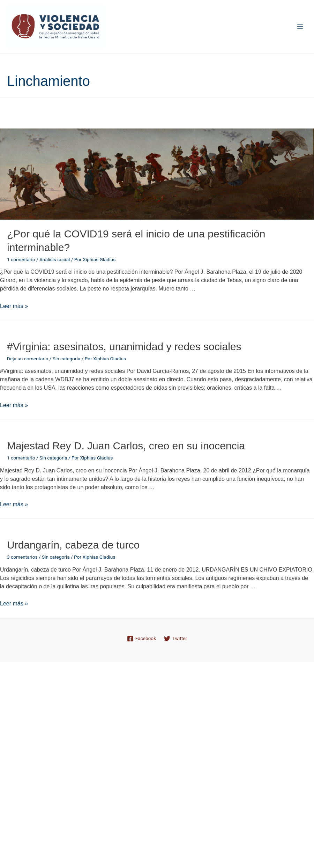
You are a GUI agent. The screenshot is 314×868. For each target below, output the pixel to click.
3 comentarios (22, 557)
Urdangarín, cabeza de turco (73, 545)
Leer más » (14, 306)
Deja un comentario (28, 359)
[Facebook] (141, 639)
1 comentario (21, 259)
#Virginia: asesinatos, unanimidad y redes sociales (124, 347)
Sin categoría (67, 359)
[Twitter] (176, 639)
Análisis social (55, 259)
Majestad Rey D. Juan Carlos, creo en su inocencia (126, 446)
